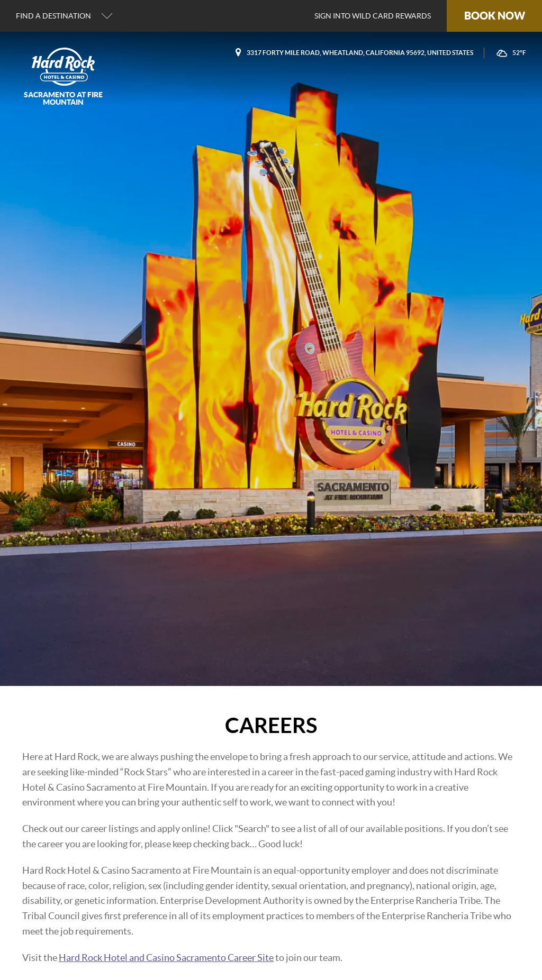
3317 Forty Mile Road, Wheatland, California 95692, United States (360, 53)
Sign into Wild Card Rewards (373, 16)
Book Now (495, 16)
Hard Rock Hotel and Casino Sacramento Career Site (166, 958)
